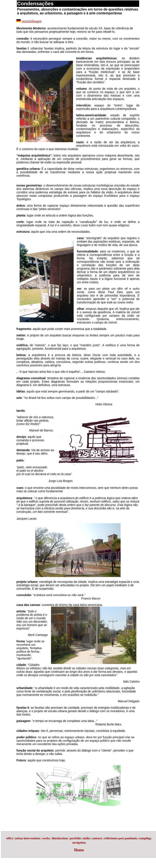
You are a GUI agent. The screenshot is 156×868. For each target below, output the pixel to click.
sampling (145, 838)
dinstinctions (60, 838)
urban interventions (28, 838)
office (10, 838)
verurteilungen (31, 21)
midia (86, 838)
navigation (79, 843)
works (46, 838)
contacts (97, 838)
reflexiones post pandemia (121, 838)
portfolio (75, 838)
